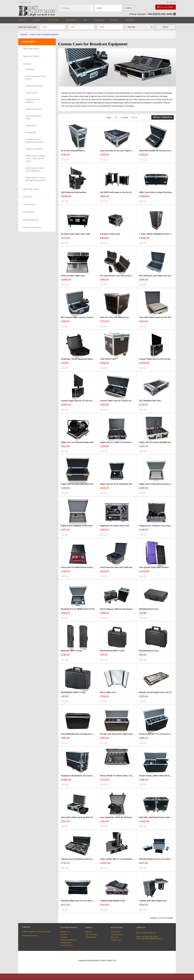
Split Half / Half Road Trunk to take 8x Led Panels (161, 822)
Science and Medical (34, 149)
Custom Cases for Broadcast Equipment (44, 35)
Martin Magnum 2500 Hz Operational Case (119, 613)
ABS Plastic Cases (31, 189)
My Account (116, 932)
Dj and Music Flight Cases (34, 117)
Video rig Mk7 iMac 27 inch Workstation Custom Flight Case (127, 863)
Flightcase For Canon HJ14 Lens (115, 530)
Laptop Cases (31, 93)
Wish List (115, 937)
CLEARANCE (29, 212)
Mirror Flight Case (108, 697)
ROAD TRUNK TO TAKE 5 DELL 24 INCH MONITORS (123, 780)
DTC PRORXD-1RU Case (150, 405)
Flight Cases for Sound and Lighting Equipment (35, 179)
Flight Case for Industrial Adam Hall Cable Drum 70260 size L (88, 447)
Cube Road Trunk (108, 363)
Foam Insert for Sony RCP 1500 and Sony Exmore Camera (126, 572)
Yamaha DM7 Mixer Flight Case (153, 905)
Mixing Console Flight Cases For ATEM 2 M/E (159, 697)
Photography (31, 132)
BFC (84, 93)
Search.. (129, 8)
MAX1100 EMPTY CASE (71, 655)
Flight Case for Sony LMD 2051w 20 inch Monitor (83, 488)
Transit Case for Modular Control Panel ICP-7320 (83, 863)
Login (29, 2)
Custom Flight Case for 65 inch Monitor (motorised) (162, 363)
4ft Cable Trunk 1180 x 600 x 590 (75, 238)
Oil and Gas (31, 126)
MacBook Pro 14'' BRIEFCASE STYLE (78, 613)
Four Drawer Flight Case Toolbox (154, 572)
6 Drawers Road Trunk (110, 238)
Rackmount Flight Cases (32, 56)
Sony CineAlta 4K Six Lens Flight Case (117, 155)
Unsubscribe (91, 937)
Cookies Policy (67, 945)
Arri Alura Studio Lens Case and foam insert (120, 280)
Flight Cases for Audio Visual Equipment (35, 169)
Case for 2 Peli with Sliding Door (114, 322)
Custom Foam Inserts (32, 227)
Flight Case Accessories (32, 49)
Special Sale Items (31, 220)
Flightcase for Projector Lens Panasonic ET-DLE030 (162, 530)
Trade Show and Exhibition (32, 101)
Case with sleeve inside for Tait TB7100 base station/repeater (166, 322)
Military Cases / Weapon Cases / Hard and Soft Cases (36, 158)
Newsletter (116, 940)
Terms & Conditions (68, 940)
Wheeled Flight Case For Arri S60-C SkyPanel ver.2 (84, 905)
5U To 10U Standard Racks (73, 155)
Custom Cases (29, 204)
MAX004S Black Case (149, 613)
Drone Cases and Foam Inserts (36, 78)
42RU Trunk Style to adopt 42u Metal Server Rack (161, 197)
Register (22, 2)
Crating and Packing (34, 86)
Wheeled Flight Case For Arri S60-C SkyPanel (159, 863)
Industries (24, 35)
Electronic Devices (33, 109)
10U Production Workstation (74, 197)
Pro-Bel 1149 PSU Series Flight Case (116, 738)
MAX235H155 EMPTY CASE (112, 655)
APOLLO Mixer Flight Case (73, 280)
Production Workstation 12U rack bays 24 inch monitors (86, 780)
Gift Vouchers (92, 935)
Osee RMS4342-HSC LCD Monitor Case (78, 738)
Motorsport (30, 69)
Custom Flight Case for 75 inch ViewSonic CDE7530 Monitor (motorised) (93, 405)
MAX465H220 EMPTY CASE (73, 697)
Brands (89, 932)
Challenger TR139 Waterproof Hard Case (79, 363)
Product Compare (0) (163, 117)
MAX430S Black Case (149, 655)
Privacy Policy (66, 943)
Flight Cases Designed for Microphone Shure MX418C (85, 530)
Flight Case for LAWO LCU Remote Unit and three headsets (127, 447)
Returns (64, 935)
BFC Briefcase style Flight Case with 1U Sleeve (160, 280)
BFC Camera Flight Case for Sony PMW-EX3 (81, 322)
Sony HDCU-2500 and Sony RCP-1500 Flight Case (83, 822)
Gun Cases (28, 197)
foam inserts (65, 106)
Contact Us (65, 932)
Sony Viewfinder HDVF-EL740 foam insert (119, 822)
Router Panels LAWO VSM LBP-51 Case (157, 780)
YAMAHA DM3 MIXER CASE (112, 905)
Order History (117, 935)
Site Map (64, 937)
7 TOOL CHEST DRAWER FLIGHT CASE (157, 238)
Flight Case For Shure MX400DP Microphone (159, 447)
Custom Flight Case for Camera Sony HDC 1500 (121, 405)
